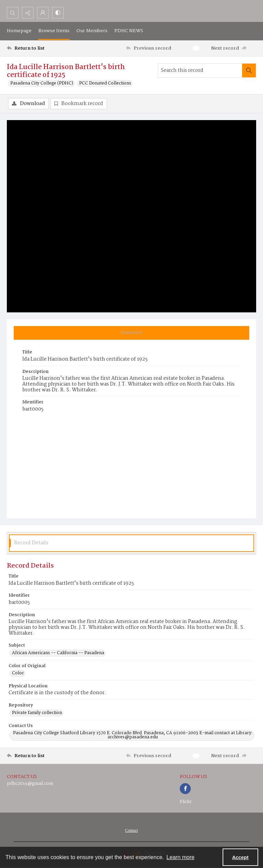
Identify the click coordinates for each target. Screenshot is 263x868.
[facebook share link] (185, 789)
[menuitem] (131, 830)
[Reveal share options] (28, 13)
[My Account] (43, 13)
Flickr (186, 802)
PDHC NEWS (129, 31)
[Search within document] (249, 70)
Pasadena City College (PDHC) (42, 83)
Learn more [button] (180, 857)
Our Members (92, 31)
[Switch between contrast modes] (58, 13)
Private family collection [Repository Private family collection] (37, 713)
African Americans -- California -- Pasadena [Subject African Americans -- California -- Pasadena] (58, 653)
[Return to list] (39, 48)
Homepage (19, 31)
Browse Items (54, 31)
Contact (131, 830)
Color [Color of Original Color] (18, 673)
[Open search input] (13, 13)
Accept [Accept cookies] (240, 857)
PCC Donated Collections (105, 83)
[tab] (131, 333)
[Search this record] (200, 70)
